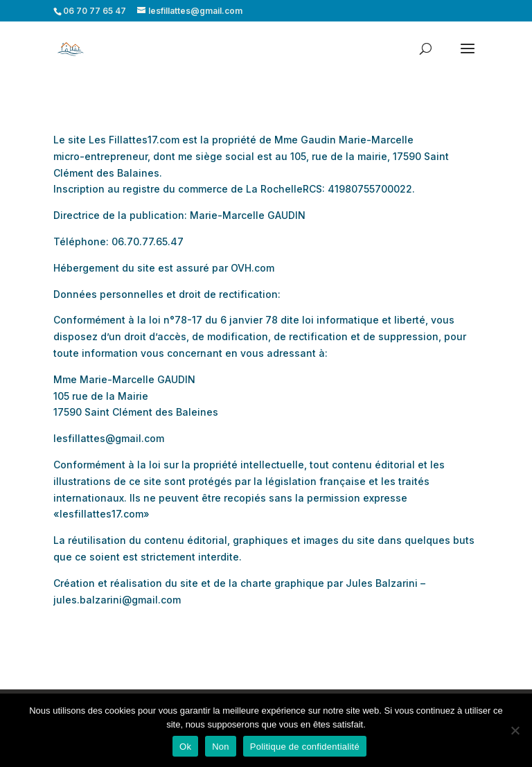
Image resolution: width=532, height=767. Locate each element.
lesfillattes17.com (101, 514)
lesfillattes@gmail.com (109, 438)
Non (221, 747)
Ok (185, 747)
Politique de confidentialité (305, 747)
